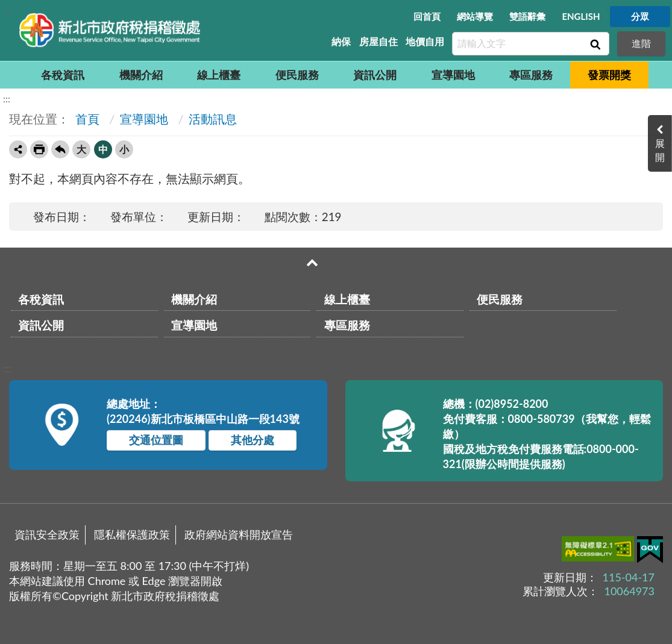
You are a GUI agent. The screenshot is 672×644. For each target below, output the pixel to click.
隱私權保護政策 (132, 534)
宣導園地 (453, 75)
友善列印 (39, 149)
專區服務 (531, 75)
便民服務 (297, 75)
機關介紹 (141, 75)
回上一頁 (60, 149)
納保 (341, 41)
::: (7, 10)
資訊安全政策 (47, 534)
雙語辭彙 (527, 16)
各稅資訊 (63, 75)
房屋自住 (378, 41)
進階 (641, 43)
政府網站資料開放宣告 (239, 534)
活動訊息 (213, 119)
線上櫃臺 (219, 75)
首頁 (86, 119)
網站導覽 (475, 16)
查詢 (594, 44)
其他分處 (253, 440)
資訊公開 (375, 75)
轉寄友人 (18, 149)
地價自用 (425, 41)
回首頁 (427, 16)
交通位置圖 (156, 440)
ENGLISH (581, 16)
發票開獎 (609, 75)
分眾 (640, 16)
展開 (660, 150)
